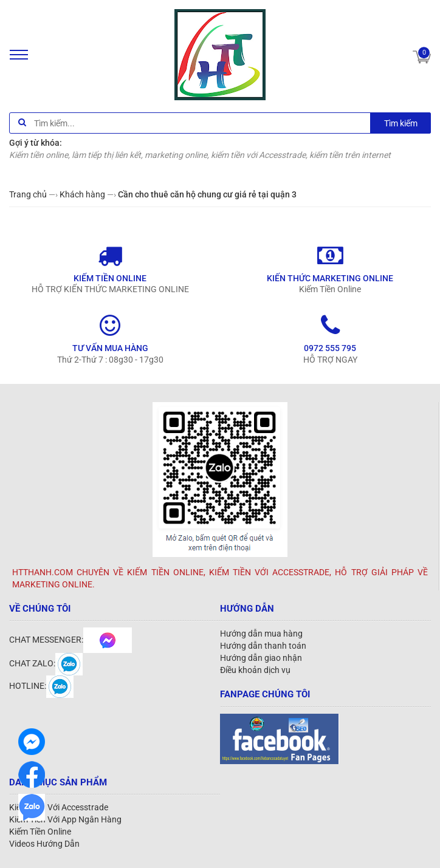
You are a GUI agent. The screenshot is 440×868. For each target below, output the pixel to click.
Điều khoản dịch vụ (255, 670)
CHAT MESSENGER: (70, 640)
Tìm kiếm (401, 123)
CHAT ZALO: (46, 663)
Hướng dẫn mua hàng (261, 634)
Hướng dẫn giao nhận (261, 658)
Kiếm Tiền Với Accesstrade (59, 807)
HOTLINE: (41, 686)
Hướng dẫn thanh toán (263, 646)
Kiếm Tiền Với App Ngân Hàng (65, 819)
